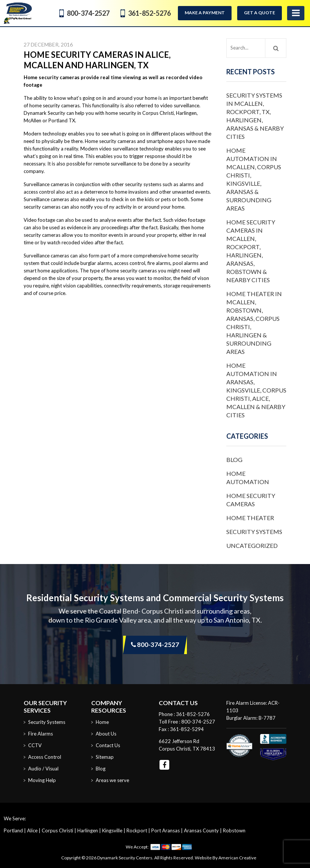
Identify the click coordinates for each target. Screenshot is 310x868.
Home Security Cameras (251, 500)
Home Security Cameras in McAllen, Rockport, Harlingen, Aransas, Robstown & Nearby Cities (251, 251)
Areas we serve (112, 780)
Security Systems (254, 532)
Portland (13, 830)
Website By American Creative (226, 858)
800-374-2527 (88, 13)
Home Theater (250, 518)
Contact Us (108, 745)
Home (102, 722)
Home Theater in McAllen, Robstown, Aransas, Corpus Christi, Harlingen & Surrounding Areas (254, 323)
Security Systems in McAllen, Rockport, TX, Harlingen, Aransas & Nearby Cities (255, 116)
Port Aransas (166, 830)
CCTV (35, 745)
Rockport (137, 830)
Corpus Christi (57, 830)
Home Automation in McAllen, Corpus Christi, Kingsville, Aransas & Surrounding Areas (254, 179)
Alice (32, 830)
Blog (234, 460)
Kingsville (112, 830)
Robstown (234, 830)
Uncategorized (252, 545)
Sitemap (105, 757)
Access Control (45, 757)
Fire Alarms (41, 734)
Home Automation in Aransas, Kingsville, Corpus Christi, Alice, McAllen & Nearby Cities (256, 390)
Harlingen (88, 830)
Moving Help (42, 780)
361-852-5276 (149, 13)
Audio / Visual (43, 769)
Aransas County (201, 830)
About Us (106, 734)
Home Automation (248, 478)
